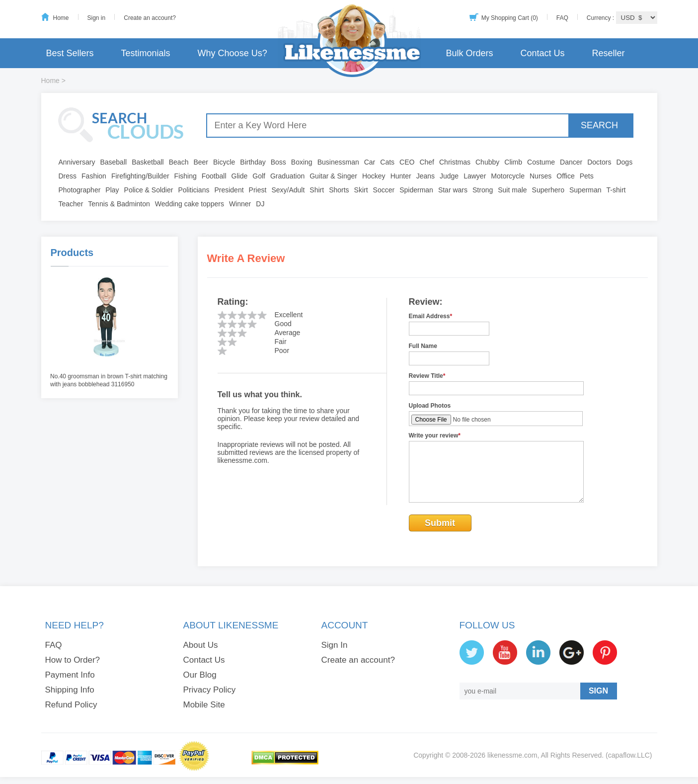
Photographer (80, 190)
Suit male (512, 190)
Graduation (287, 176)
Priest (258, 190)
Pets (587, 176)
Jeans (426, 176)
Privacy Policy (210, 690)
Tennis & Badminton (119, 204)
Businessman (338, 162)
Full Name (423, 346)
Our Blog (200, 675)
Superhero (548, 190)
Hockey (374, 176)
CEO (407, 162)
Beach (179, 162)
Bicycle (224, 162)
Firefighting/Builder (140, 176)
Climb (513, 162)
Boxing (302, 162)
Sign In (335, 645)
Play (112, 190)
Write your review (435, 436)
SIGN (598, 691)
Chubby (487, 162)
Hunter (401, 176)
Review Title (427, 376)
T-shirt (616, 190)
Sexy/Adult (288, 190)
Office (565, 176)
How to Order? (73, 660)
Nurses (541, 176)
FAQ (562, 18)
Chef (427, 162)
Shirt (317, 190)
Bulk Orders (469, 53)
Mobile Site (204, 705)
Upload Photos (430, 406)
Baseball (113, 162)
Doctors (599, 162)
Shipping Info (70, 690)
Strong (483, 190)
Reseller (608, 53)
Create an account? (150, 18)
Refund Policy (71, 705)
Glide (240, 176)
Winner (240, 204)
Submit (440, 523)
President (229, 190)
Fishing (186, 176)
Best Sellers (70, 53)
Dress (68, 176)
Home (61, 18)
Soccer (384, 190)
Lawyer (475, 176)
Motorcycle (508, 176)
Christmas (455, 162)
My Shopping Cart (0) (510, 18)
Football (214, 176)
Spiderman (416, 190)
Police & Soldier (149, 190)
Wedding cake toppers (190, 204)
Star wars (453, 190)
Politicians (194, 190)
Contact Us (542, 53)
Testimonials (146, 53)
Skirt (361, 190)
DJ (260, 204)
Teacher (71, 204)
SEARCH (599, 125)
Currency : (601, 18)
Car (370, 162)
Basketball (148, 162)
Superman (585, 190)
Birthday (253, 162)
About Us (201, 645)
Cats (387, 162)
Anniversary (77, 162)
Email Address (431, 316)
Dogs (624, 162)
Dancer (571, 162)
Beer (201, 162)
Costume (541, 162)
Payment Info (70, 675)
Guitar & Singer (333, 176)
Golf (259, 176)
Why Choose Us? (233, 53)
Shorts (339, 190)
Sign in (97, 18)
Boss (278, 162)
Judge (449, 176)
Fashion (94, 176)
